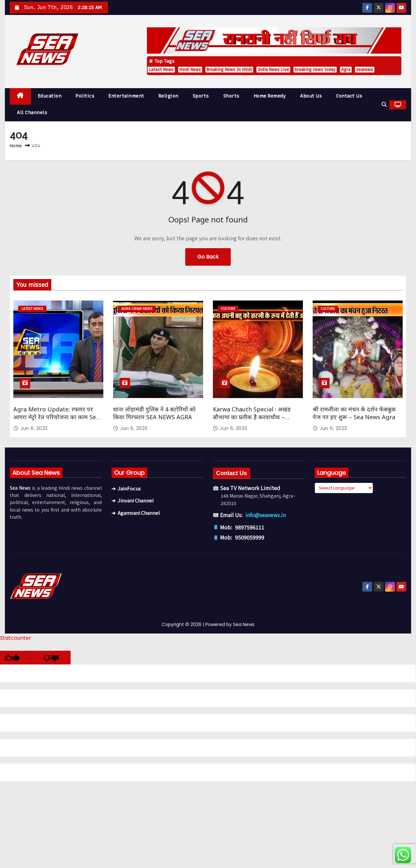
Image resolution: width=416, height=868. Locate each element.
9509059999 (250, 537)
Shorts (231, 96)
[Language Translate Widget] (344, 488)
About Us (311, 96)
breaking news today (315, 70)
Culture (228, 309)
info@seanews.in (266, 515)
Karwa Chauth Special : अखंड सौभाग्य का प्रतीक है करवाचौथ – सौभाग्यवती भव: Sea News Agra (252, 417)
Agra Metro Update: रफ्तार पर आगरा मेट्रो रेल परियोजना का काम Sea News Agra (56, 417)
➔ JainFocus (126, 488)
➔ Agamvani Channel (136, 513)
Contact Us (349, 96)
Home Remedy (270, 96)
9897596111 (250, 527)
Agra (346, 70)
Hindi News (190, 70)
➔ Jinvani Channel (133, 500)
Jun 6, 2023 (34, 428)
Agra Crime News (137, 309)
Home (16, 146)
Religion (169, 96)
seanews (365, 70)
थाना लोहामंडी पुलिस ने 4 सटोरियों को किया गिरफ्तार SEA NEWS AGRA (154, 413)
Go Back (208, 257)
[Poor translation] (51, 658)
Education (50, 96)
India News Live (273, 70)
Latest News (161, 70)
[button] (384, 105)
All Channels (32, 113)
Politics (85, 96)
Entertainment (126, 96)
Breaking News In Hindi (229, 70)
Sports (201, 96)
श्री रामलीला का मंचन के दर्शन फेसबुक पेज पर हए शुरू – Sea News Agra (354, 413)
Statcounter (16, 638)
